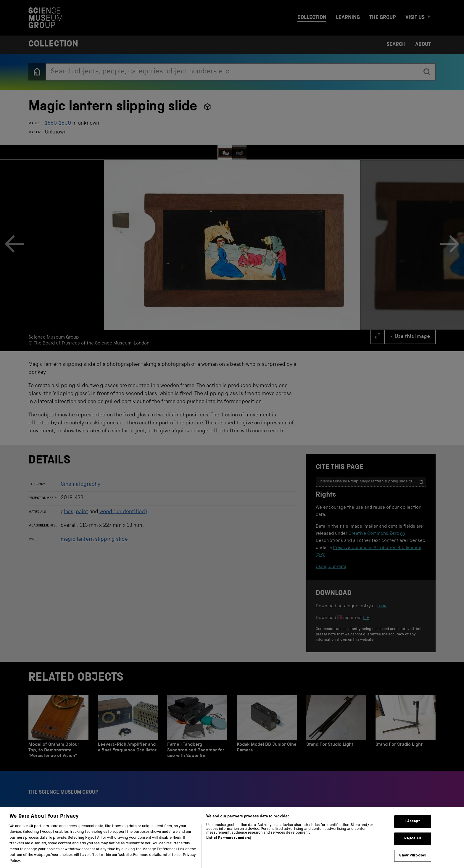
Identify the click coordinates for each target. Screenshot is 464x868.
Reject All (413, 845)
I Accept (413, 828)
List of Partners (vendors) (229, 845)
